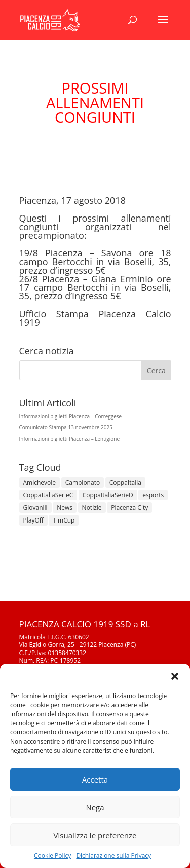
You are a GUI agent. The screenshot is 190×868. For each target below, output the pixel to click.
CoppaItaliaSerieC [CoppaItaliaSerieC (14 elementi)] (48, 495)
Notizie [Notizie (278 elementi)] (92, 508)
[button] (175, 676)
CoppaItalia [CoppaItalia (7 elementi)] (125, 482)
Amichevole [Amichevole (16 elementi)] (40, 482)
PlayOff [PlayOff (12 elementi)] (33, 520)
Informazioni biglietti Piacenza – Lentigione (70, 439)
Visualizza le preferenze (95, 835)
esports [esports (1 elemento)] (153, 495)
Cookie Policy (52, 856)
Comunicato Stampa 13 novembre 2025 (66, 427)
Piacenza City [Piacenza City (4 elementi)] (129, 508)
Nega (95, 807)
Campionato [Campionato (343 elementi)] (83, 482)
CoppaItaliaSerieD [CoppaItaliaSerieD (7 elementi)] (108, 495)
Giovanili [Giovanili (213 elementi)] (35, 508)
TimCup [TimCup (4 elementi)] (64, 520)
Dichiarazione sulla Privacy (113, 856)
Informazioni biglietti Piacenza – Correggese (71, 416)
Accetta (95, 779)
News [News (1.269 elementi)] (65, 508)
